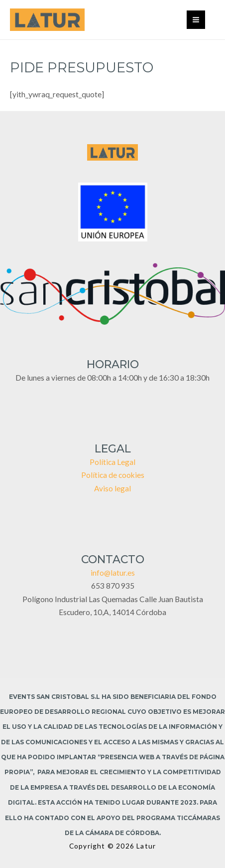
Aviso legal (112, 488)
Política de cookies (113, 475)
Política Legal (112, 462)
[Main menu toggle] (196, 20)
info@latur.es (113, 573)
